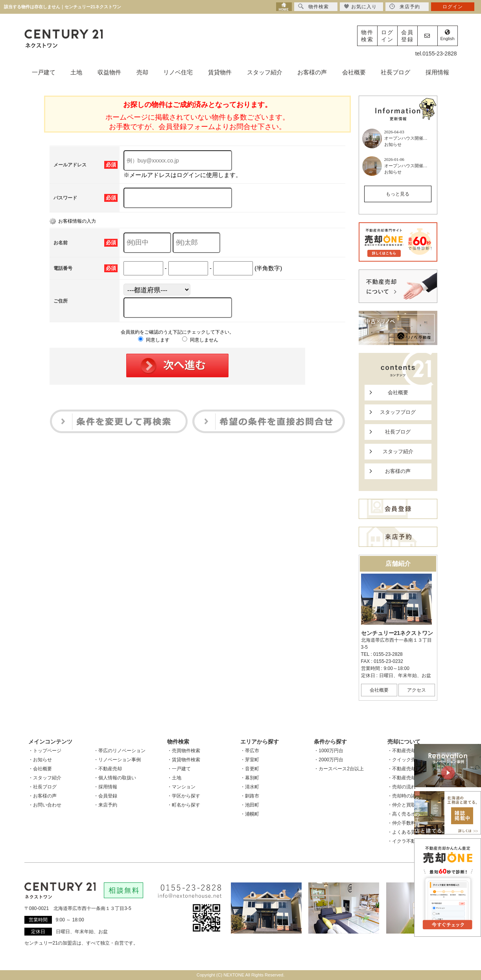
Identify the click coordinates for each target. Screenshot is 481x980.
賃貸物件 (220, 72)
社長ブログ (395, 72)
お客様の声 (312, 72)
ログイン (387, 36)
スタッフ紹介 (265, 72)
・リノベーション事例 (117, 760)
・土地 (174, 778)
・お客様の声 (42, 796)
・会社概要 (40, 769)
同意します (154, 340)
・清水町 (250, 787)
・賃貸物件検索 (184, 760)
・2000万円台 (329, 760)
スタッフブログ (398, 412)
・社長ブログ (42, 787)
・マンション (181, 787)
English (447, 35)
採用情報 (437, 72)
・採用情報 (105, 787)
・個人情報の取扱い (115, 778)
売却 (142, 72)
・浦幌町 (250, 814)
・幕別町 (250, 778)
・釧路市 (250, 796)
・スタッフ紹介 (45, 778)
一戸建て (44, 72)
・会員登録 (105, 796)
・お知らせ (40, 760)
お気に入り (360, 6)
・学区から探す (184, 796)
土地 (76, 72)
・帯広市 (250, 751)
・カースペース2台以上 (339, 769)
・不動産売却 (108, 769)
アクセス (416, 690)
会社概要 (354, 72)
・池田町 (250, 805)
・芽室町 (250, 760)
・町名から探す (184, 805)
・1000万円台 (329, 751)
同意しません (200, 340)
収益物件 (109, 72)
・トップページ (45, 751)
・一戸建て (179, 769)
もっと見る (398, 194)
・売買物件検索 (184, 751)
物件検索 (367, 36)
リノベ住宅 (178, 72)
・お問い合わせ (45, 805)
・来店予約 (105, 805)
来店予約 (405, 6)
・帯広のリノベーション (120, 751)
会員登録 (407, 36)
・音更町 (250, 769)
